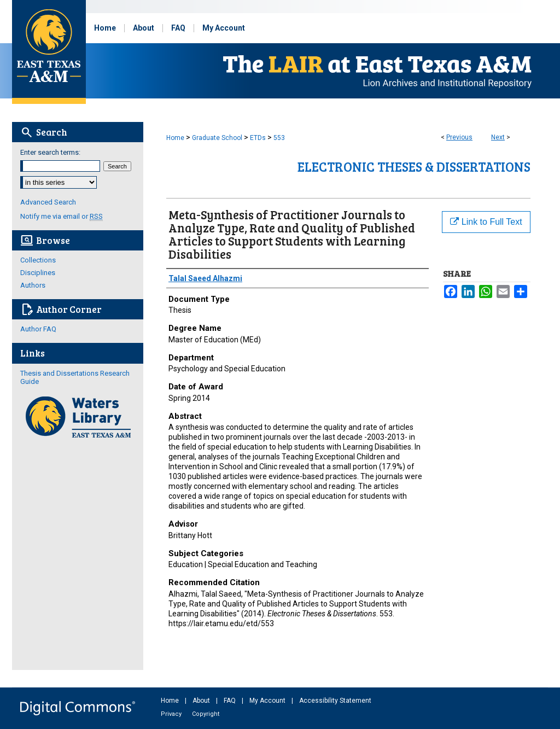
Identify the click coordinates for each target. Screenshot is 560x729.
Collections (38, 260)
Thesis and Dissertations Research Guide (75, 377)
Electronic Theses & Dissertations (414, 167)
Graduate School (217, 138)
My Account (268, 701)
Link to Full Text (486, 222)
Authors (33, 285)
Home (175, 138)
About (202, 701)
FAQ (231, 701)
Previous (459, 137)
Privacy (172, 714)
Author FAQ (38, 329)
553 (279, 138)
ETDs (258, 138)
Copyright (206, 714)
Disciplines (38, 273)
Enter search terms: (50, 152)
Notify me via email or (62, 216)
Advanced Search (48, 202)
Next (498, 137)
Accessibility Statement (335, 701)
